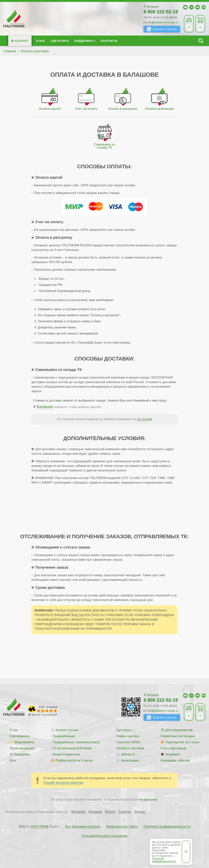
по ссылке (145, 419)
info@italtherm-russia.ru (163, 22)
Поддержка (85, 41)
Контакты (109, 41)
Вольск (110, 812)
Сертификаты (20, 736)
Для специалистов (179, 730)
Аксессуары (130, 760)
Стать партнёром (173, 748)
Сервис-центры (128, 736)
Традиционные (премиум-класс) (76, 742)
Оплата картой (50, 109)
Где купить (60, 41)
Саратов (125, 812)
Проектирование (22, 748)
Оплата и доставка (130, 748)
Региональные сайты (122, 827)
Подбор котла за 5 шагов (74, 760)
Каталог (22, 41)
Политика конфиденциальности (167, 827)
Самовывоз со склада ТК (104, 146)
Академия (173, 754)
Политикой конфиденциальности (164, 860)
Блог (13, 760)
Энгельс (140, 812)
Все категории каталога (83, 827)
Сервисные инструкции (178, 736)
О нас (41, 41)
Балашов (153, 7)
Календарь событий (175, 760)
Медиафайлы (24, 742)
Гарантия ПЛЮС (128, 742)
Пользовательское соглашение (104, 836)
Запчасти (128, 754)
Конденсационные (66, 754)
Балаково (78, 812)
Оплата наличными (159, 109)
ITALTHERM (40, 826)
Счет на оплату (86, 109)
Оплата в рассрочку (123, 109)
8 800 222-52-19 (161, 12)
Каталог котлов (67, 730)
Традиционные (64, 736)
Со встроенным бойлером (72, 748)
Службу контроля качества (63, 783)
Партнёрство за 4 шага (182, 742)
